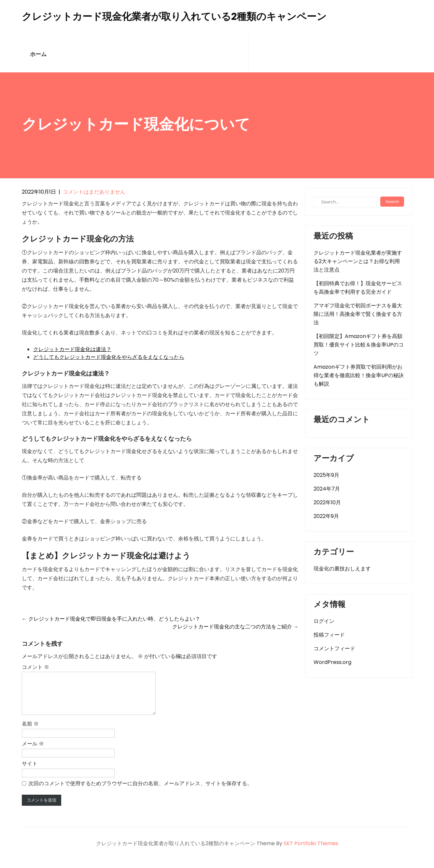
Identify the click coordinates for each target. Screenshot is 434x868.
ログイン (324, 621)
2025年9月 (326, 475)
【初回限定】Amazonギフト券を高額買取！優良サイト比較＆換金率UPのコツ (359, 345)
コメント (35, 667)
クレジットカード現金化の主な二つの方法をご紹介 (235, 627)
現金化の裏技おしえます (342, 569)
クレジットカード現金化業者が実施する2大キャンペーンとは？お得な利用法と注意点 (358, 261)
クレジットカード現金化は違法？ (72, 349)
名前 (30, 732)
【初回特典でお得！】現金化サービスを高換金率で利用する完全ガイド (358, 288)
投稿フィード (329, 635)
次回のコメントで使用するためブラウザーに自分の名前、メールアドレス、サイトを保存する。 (140, 791)
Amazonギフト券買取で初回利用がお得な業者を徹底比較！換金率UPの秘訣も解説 (359, 375)
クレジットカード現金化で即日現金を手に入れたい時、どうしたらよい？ (111, 619)
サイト (30, 771)
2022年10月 (327, 502)
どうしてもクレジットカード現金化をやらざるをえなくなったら (109, 357)
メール (33, 751)
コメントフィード (334, 648)
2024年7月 (327, 489)
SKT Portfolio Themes (311, 851)
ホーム (38, 54)
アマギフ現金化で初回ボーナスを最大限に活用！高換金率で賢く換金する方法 (358, 314)
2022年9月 (326, 516)
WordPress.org (332, 662)
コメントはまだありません (94, 192)
